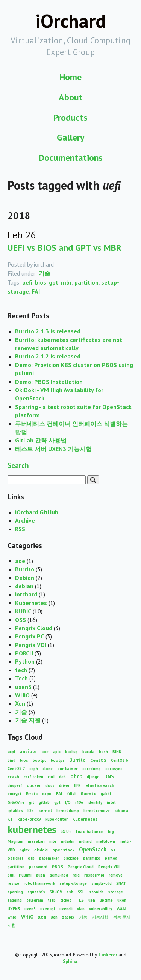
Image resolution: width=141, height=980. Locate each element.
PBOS (58, 867)
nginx (25, 850)
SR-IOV (56, 892)
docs (50, 785)
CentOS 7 (16, 769)
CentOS (98, 760)
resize (13, 883)
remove (116, 875)
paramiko (92, 858)
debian (24, 586)
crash (13, 777)
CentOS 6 (120, 760)
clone (48, 769)
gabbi (106, 794)
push (41, 875)
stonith (96, 892)
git (32, 802)
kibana (121, 810)
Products (70, 118)
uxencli (66, 909)
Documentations (71, 158)
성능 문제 (122, 917)
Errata (32, 794)
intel (111, 802)
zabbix (68, 917)
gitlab (44, 802)
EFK (77, 785)
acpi (11, 752)
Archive (25, 520)
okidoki (41, 850)
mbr (66, 282)
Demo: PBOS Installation (49, 382)
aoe (20, 561)
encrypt (14, 794)
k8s (31, 811)
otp (31, 858)
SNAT (121, 883)
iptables (15, 811)
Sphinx (70, 961)
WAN (121, 909)
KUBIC (23, 611)
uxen (122, 900)
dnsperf (15, 785)
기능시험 (100, 917)
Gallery (70, 137)
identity (95, 802)
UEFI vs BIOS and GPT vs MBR (64, 248)
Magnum (15, 841)
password (38, 867)
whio (12, 917)
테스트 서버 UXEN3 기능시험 (53, 449)
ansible (28, 751)
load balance (90, 831)
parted (111, 858)
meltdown (106, 841)
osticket (15, 858)
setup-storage (73, 883)
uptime (106, 900)
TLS (80, 900)
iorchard (26, 594)
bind (11, 760)
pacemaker (49, 858)
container (67, 768)
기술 (44, 273)
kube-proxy (29, 819)
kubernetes (32, 829)
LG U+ (66, 832)
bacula (88, 752)
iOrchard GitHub (37, 512)
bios (41, 282)
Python (25, 661)
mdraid (85, 841)
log (111, 832)
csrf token (33, 777)
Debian (25, 578)
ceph (34, 769)
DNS (109, 776)
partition (86, 282)
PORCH (24, 653)
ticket (66, 900)
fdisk (72, 794)
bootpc (39, 760)
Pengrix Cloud (34, 628)
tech (21, 670)
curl (51, 777)
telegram (35, 900)
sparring (15, 892)
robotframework (39, 883)
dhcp (76, 776)
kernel (45, 810)
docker (34, 785)
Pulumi (25, 875)
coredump (92, 769)
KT (10, 819)
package (71, 858)
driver (64, 785)
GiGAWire (16, 802)
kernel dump (68, 811)
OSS (20, 620)
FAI (36, 291)
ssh (70, 892)
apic (57, 752)
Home (70, 77)
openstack (63, 850)
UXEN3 (14, 909)
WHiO (22, 695)
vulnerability (101, 909)
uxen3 (23, 687)
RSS (20, 529)
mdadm (68, 841)
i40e (79, 802)
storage (115, 892)
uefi (27, 282)
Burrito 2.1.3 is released (48, 331)
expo (47, 794)
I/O (68, 802)
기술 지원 (28, 720)
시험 (12, 925)
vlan (81, 909)
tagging (15, 900)
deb (62, 777)
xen (42, 917)
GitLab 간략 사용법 (41, 440)
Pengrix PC (30, 636)
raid (76, 875)
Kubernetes (31, 603)
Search (18, 465)
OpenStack (92, 849)
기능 (83, 917)
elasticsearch (100, 785)
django (93, 777)
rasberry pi (94, 875)
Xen (20, 703)
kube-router (57, 819)
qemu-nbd (59, 875)
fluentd (89, 793)
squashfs (36, 892)
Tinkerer (108, 955)
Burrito (25, 569)
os (113, 850)
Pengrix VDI (31, 645)
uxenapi (48, 909)
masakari (36, 841)
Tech (21, 678)
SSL (81, 892)
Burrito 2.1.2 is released (48, 356)
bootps (58, 760)
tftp (52, 900)
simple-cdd (102, 883)
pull (11, 875)
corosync (114, 769)
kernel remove (97, 811)
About (71, 97)
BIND (117, 752)
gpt (54, 282)
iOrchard (71, 21)
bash (103, 752)
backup (71, 752)
